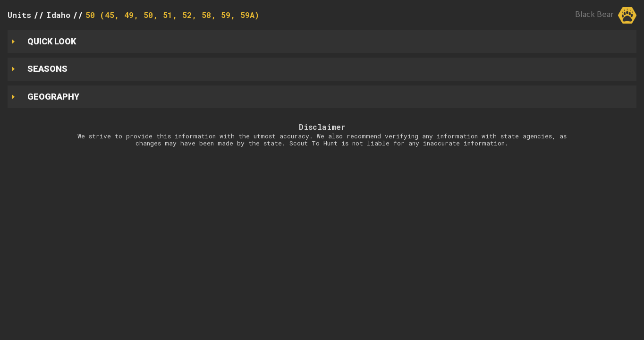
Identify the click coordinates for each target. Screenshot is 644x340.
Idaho (58, 15)
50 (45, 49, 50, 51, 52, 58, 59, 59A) (172, 15)
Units (19, 15)
